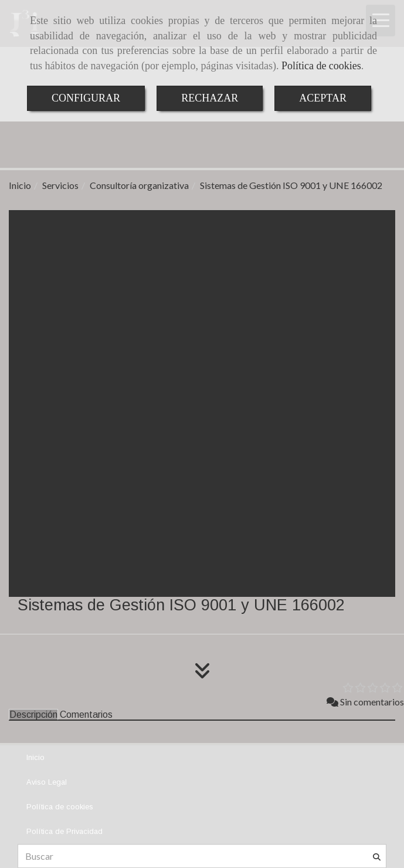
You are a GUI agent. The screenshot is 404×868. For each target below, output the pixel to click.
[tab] (33, 715)
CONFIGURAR (86, 98)
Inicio (35, 757)
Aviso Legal (47, 782)
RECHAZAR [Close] (210, 98)
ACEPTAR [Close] (323, 98)
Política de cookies (321, 66)
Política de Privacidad (64, 831)
